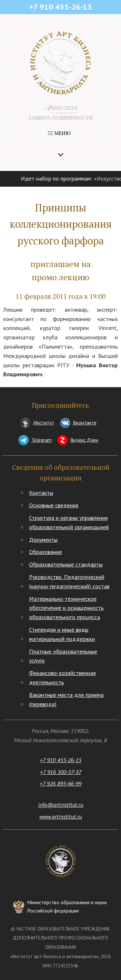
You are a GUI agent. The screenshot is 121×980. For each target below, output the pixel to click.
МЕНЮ (59, 133)
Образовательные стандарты (66, 564)
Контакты (41, 493)
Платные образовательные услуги (63, 656)
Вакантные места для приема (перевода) (66, 699)
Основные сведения (54, 505)
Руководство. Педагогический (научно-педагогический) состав (69, 582)
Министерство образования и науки (67, 907)
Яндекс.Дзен (84, 440)
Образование (45, 552)
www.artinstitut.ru (61, 817)
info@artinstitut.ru (61, 805)
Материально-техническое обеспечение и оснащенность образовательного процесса (66, 608)
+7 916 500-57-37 (61, 772)
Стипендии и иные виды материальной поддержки (62, 634)
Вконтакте (85, 423)
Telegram (41, 440)
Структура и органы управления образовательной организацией (69, 522)
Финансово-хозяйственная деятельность (62, 678)
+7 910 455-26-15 (60, 760)
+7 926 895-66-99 (60, 784)
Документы (43, 540)
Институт (44, 423)
